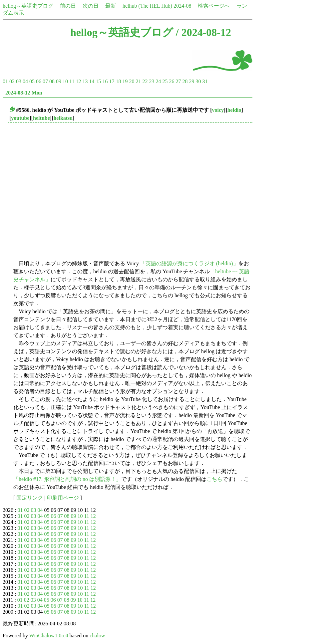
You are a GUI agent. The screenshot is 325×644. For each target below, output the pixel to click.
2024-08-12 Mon (24, 93)
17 (112, 81)
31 (205, 81)
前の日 (68, 6)
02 (12, 81)
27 (178, 81)
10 (65, 81)
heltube (41, 118)
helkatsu (63, 118)
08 (52, 81)
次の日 (91, 6)
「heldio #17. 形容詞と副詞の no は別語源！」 (67, 479)
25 (165, 81)
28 (185, 81)
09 (59, 81)
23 (152, 81)
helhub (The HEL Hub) (147, 6)
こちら (214, 479)
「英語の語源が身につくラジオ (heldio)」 (189, 263)
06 (39, 81)
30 (198, 81)
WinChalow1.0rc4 (49, 636)
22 (145, 81)
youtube (20, 118)
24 (158, 81)
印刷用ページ (63, 498)
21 (138, 81)
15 (98, 81)
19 (125, 81)
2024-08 (182, 6)
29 (191, 81)
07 (45, 81)
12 (78, 81)
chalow (97, 636)
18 (118, 81)
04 (25, 81)
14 (92, 81)
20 (132, 81)
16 (105, 81)
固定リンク (30, 498)
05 (32, 81)
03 (19, 81)
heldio (234, 110)
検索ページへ (214, 6)
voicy (218, 110)
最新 (111, 6)
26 (171, 81)
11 (72, 81)
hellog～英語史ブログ (28, 6)
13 (85, 81)
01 (5, 81)
